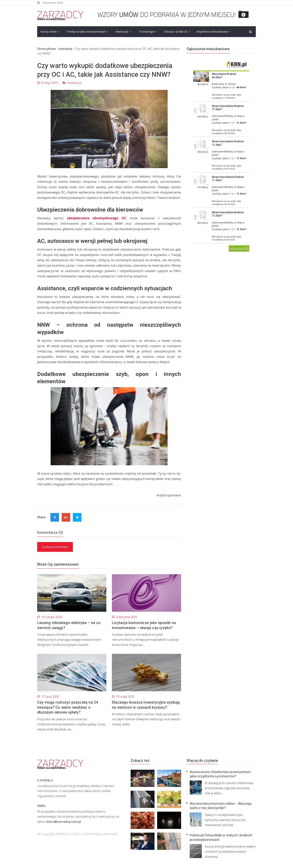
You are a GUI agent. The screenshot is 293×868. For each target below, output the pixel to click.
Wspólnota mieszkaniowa (212, 32)
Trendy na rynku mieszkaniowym (86, 32)
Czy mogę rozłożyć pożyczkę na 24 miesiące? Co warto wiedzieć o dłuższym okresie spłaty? (68, 707)
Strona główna (46, 49)
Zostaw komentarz (55, 547)
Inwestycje (122, 32)
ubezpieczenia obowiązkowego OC (97, 218)
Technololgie (146, 32)
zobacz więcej (239, 249)
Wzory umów (49, 32)
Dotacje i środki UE (175, 32)
